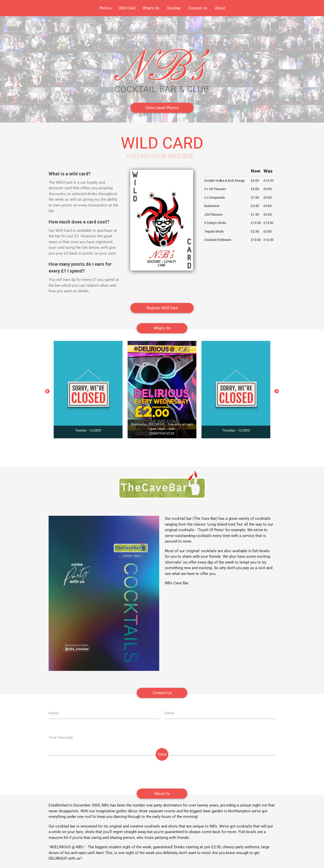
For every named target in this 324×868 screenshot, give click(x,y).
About (220, 8)
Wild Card (127, 8)
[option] (88, 390)
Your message (61, 737)
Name (54, 713)
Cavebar (174, 8)
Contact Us (198, 8)
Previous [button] (47, 391)
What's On (151, 8)
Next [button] (277, 391)
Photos (105, 8)
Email (170, 713)
